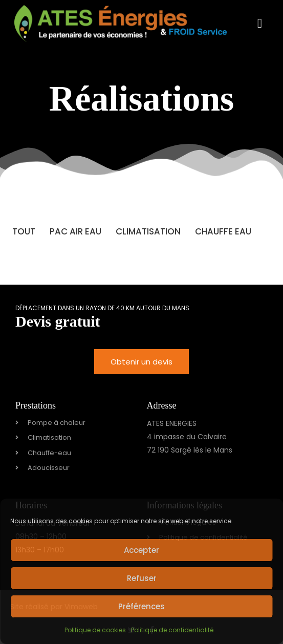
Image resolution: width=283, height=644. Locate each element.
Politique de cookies (95, 630)
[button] (259, 24)
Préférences (141, 606)
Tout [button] (24, 231)
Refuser (142, 578)
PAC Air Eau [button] (75, 231)
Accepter (141, 550)
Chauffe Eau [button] (223, 231)
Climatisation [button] (148, 231)
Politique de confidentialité (172, 630)
